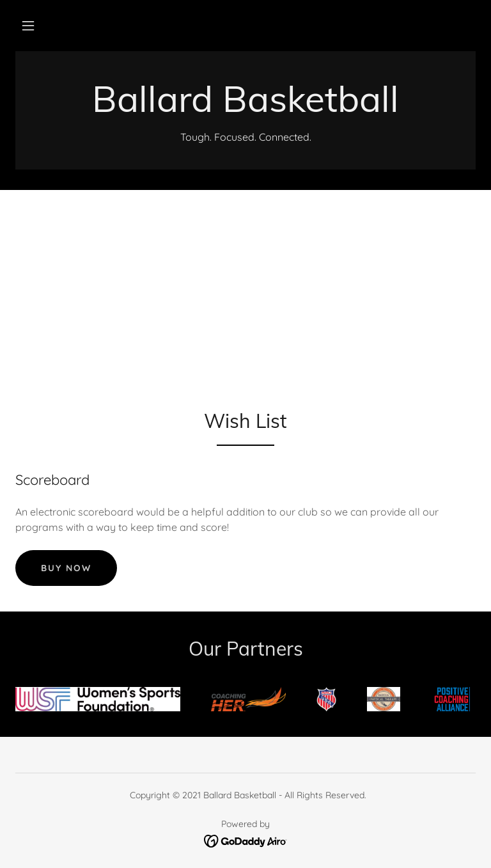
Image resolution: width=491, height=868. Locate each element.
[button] (28, 26)
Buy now (66, 568)
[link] (245, 108)
